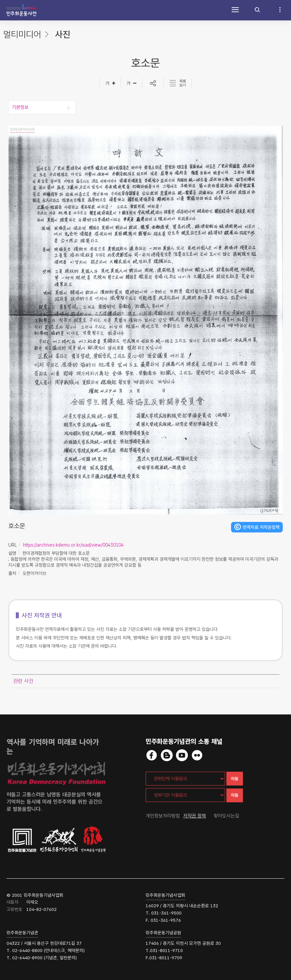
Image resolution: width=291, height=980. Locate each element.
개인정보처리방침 (163, 816)
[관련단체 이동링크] (185, 779)
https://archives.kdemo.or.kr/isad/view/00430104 (73, 545)
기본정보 (20, 107)
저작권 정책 (195, 816)
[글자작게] (132, 83)
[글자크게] (110, 83)
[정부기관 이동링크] (185, 795)
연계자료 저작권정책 (261, 527)
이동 (235, 779)
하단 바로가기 (0, 0)
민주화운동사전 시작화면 (21, 10)
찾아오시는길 (226, 816)
